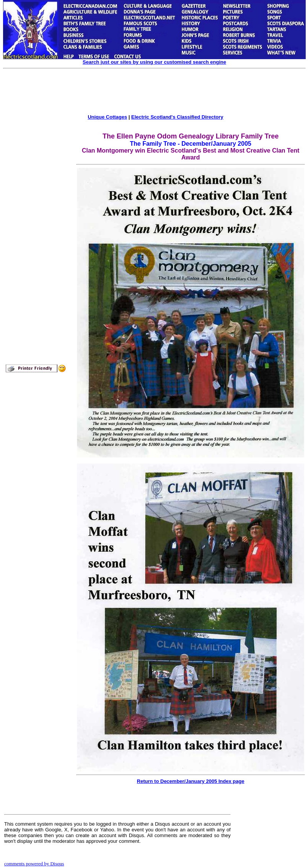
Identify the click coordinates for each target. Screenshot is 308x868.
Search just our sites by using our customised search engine (154, 62)
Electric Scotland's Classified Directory (177, 117)
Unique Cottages (107, 117)
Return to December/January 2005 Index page (191, 781)
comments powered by (34, 864)
